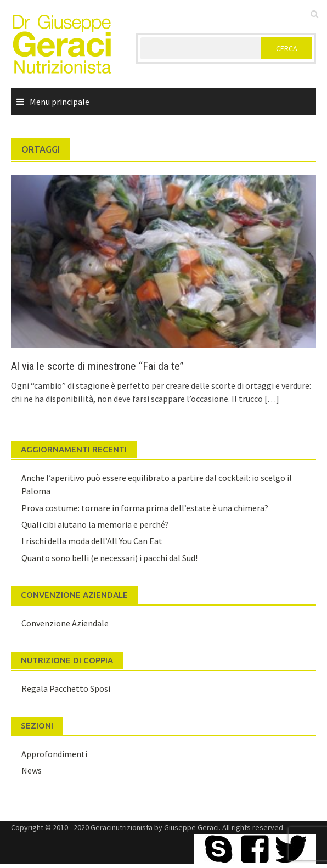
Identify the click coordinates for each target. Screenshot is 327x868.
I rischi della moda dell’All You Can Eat (92, 541)
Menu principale (60, 102)
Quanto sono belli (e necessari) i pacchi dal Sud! (109, 558)
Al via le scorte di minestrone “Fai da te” (97, 366)
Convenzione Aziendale (65, 623)
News (32, 770)
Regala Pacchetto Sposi (66, 688)
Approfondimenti (54, 754)
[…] (271, 399)
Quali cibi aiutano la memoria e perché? (95, 524)
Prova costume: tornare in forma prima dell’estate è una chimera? (145, 508)
